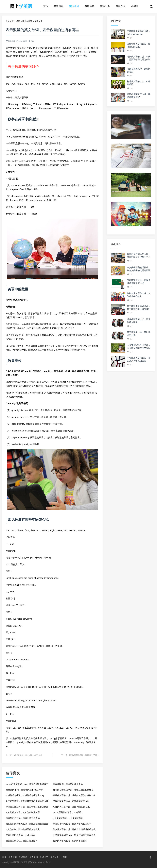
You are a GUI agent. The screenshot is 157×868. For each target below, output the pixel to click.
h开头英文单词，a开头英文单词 (68, 818)
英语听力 (105, 6)
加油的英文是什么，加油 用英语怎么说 (71, 807)
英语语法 (90, 6)
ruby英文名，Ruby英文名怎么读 (28, 755)
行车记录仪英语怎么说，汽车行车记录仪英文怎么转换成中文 (139, 257)
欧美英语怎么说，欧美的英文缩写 (22, 841)
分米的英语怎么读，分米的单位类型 (70, 841)
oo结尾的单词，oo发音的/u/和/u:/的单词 (25, 790)
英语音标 (59, 6)
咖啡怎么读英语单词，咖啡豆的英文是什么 (73, 790)
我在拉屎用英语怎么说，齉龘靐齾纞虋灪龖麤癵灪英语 (27, 825)
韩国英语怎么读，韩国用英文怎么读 (23, 818)
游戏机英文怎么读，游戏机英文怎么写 (71, 801)
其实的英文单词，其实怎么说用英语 (23, 812)
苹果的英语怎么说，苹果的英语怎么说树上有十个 (74, 796)
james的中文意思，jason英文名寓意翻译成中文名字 (27, 785)
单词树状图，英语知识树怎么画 (68, 784)
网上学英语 (27, 21)
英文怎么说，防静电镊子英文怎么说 (23, 829)
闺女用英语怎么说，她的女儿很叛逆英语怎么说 (74, 830)
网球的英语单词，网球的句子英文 (84, 755)
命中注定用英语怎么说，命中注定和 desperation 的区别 (139, 309)
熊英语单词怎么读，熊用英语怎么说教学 (72, 824)
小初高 (135, 6)
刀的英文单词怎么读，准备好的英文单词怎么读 (74, 836)
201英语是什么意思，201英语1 (68, 812)
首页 (46, 6)
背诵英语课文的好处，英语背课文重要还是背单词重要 (27, 808)
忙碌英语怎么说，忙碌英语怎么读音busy (25, 795)
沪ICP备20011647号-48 (40, 862)
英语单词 (74, 6)
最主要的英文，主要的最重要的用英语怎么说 (27, 801)
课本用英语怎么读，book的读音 (21, 835)
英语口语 (120, 6)
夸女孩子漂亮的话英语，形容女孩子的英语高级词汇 (139, 270)
